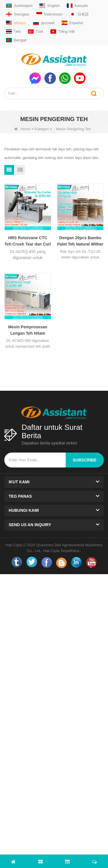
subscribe (85, 460)
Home (22, 129)
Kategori (42, 129)
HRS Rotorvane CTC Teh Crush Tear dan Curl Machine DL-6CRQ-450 (28, 241)
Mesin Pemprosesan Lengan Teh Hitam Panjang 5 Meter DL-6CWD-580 (28, 330)
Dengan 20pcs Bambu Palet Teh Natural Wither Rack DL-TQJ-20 (80, 241)
